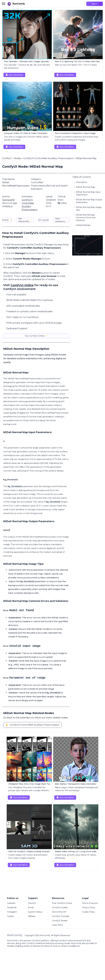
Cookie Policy (88, 912)
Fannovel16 (8, 200)
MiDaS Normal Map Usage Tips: (89, 209)
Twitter (10, 916)
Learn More (57, 925)
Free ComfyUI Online (62, 903)
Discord (32, 903)
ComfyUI (7, 158)
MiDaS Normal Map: (86, 187)
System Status (35, 912)
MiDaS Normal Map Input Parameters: (88, 193)
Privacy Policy (89, 908)
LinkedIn (11, 903)
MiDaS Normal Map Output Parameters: (89, 201)
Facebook (12, 908)
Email (31, 908)
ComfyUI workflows (36, 943)
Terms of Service (90, 903)
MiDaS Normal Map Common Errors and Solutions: (86, 218)
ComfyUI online (66, 941)
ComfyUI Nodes (60, 921)
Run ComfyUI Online (36, 336)
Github (7, 220)
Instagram (12, 912)
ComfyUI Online (22, 285)
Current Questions (43, 220)
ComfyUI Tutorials (60, 916)
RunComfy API (59, 912)
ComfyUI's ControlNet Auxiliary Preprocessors (48, 158)
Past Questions (61, 220)
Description (82, 182)
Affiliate (32, 916)
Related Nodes (83, 225)
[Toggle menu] (4, 4)
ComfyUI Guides (60, 908)
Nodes (18, 158)
